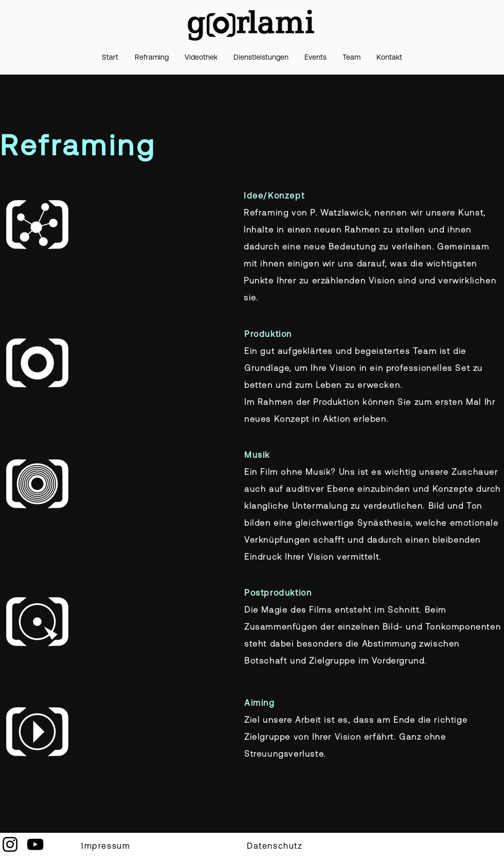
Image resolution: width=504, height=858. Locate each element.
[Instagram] (10, 844)
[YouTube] (35, 844)
